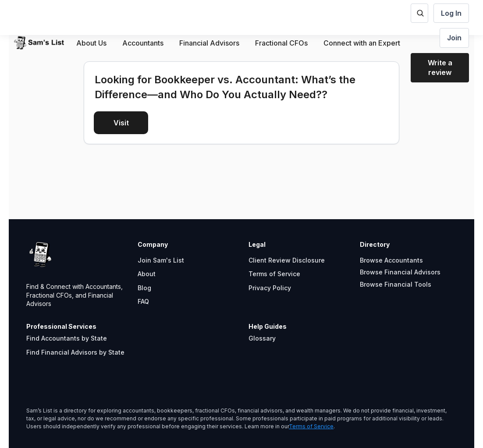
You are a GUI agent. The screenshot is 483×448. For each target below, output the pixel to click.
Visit (121, 123)
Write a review (440, 68)
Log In (451, 13)
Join (454, 38)
